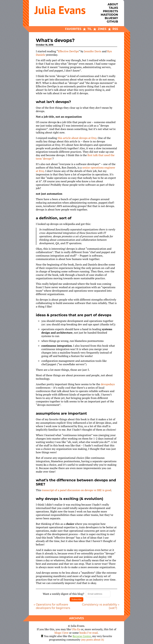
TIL (90, 29)
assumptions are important (61, 413)
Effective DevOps (68, 51)
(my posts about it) (93, 640)
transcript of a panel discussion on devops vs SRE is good (76, 490)
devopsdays (108, 384)
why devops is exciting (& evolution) (69, 499)
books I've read (89, 633)
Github (112, 22)
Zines (102, 29)
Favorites (73, 29)
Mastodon (109, 15)
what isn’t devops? (53, 102)
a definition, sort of (54, 218)
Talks (114, 8)
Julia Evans (60, 10)
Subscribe (76, 599)
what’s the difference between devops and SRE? (76, 482)
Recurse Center (82, 636)
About (113, 4)
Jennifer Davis (93, 51)
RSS (115, 29)
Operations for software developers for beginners (53, 606)
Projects (110, 11)
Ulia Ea (76, 629)
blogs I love (61, 633)
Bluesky (111, 18)
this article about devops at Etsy (77, 138)
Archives (76, 618)
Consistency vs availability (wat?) (99, 606)
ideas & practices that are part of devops (74, 315)
